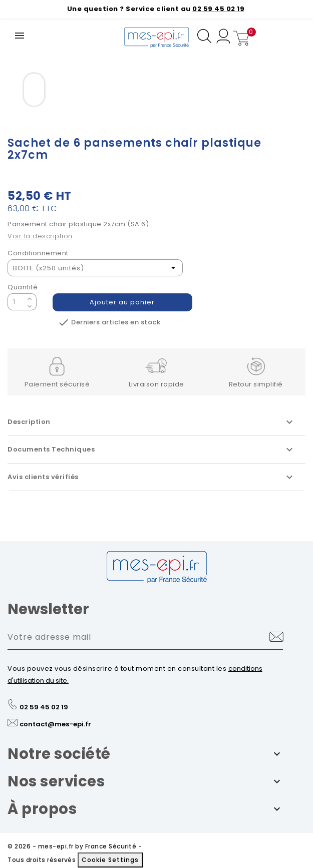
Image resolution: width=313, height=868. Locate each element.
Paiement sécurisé (57, 384)
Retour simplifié (256, 384)
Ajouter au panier (123, 302)
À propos (42, 809)
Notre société (59, 754)
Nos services (56, 781)
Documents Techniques (151, 450)
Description (151, 422)
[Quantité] (16, 302)
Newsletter (48, 609)
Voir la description (40, 236)
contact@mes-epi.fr (55, 724)
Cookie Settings (110, 860)
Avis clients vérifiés (151, 477)
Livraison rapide (156, 384)
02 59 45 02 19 (44, 707)
